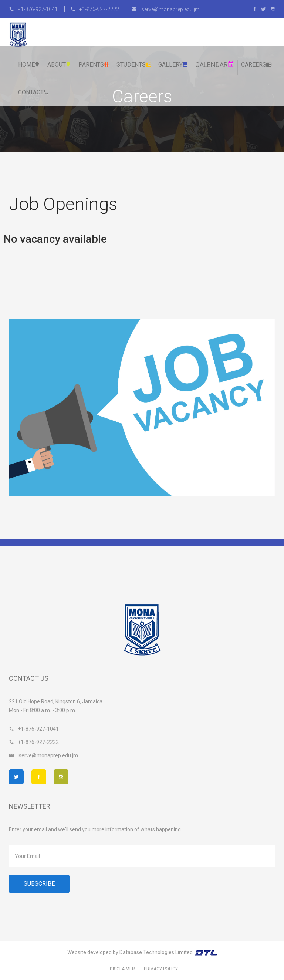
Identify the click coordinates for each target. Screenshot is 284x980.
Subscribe (39, 884)
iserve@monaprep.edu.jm (165, 9)
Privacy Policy (161, 969)
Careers (256, 65)
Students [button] (134, 65)
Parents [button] (94, 65)
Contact (34, 92)
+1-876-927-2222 (95, 9)
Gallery (173, 65)
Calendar (215, 65)
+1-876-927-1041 (34, 9)
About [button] (59, 65)
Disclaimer (122, 969)
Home (29, 65)
